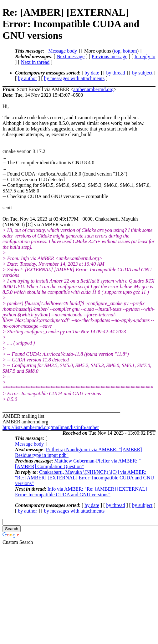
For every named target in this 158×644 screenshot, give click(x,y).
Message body (63, 51)
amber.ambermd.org (93, 89)
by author (27, 78)
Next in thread (35, 62)
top (117, 51)
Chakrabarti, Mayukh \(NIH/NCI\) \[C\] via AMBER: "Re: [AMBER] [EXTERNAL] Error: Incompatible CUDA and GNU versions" (84, 478)
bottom (130, 51)
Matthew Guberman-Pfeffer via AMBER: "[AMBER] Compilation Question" (78, 464)
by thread (116, 73)
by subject (142, 73)
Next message (71, 56)
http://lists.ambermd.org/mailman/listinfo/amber (51, 427)
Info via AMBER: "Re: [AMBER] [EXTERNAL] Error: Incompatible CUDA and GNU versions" (81, 492)
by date (92, 73)
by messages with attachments (74, 78)
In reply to (145, 56)
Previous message (110, 56)
